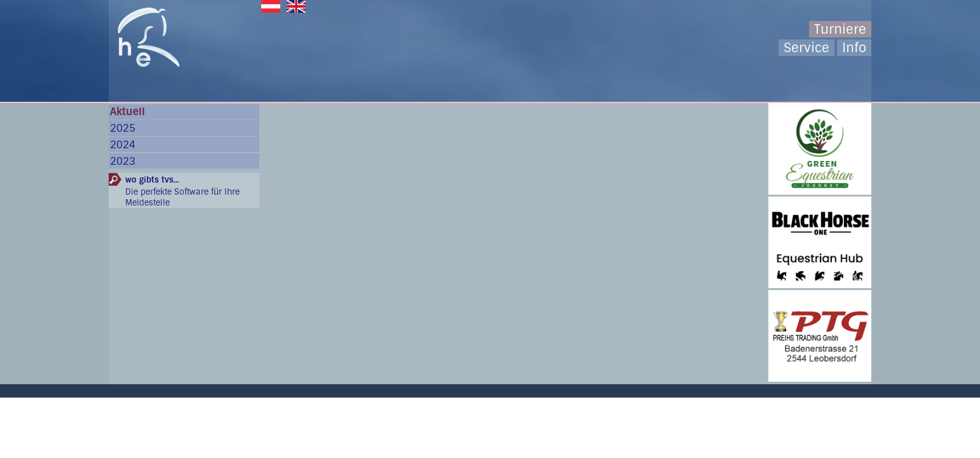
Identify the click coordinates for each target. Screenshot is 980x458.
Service (806, 48)
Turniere (840, 29)
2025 (123, 128)
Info (854, 48)
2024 (123, 145)
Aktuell (127, 112)
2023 (123, 161)
